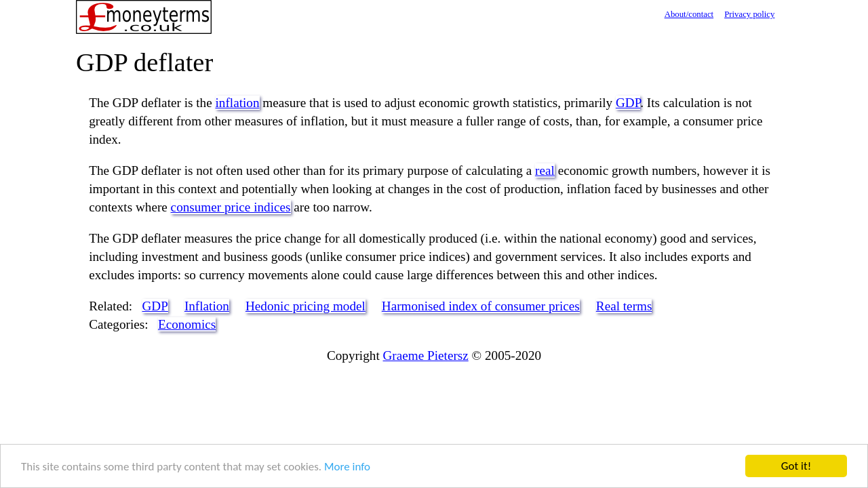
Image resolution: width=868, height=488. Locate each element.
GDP (628, 103)
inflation (238, 103)
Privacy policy (749, 14)
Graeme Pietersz (426, 355)
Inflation (207, 306)
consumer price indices (231, 207)
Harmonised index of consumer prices (481, 306)
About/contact (689, 14)
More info (347, 467)
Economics (187, 324)
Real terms (624, 306)
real (545, 170)
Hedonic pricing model (305, 306)
